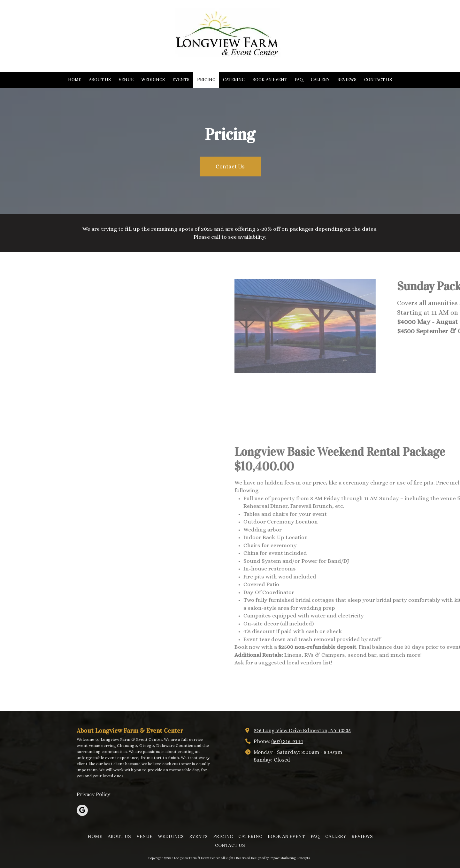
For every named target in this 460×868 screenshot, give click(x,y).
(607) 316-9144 (287, 741)
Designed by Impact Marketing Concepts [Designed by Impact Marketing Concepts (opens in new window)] (281, 858)
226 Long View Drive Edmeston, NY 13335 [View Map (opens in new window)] (302, 730)
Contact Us (230, 167)
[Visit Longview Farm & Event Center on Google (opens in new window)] (82, 810)
